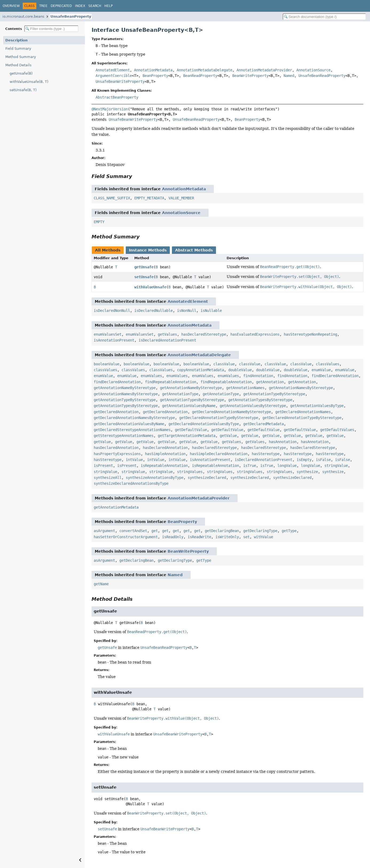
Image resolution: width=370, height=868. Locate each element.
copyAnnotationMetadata (200, 370)
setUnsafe (144, 277)
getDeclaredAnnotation (116, 412)
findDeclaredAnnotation (335, 376)
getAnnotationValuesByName (189, 406)
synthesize (307, 472)
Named (289, 76)
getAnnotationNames (245, 388)
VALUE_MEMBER (181, 198)
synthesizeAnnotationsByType (155, 478)
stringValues (190, 472)
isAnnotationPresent (114, 340)
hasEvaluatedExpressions (255, 334)
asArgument (104, 531)
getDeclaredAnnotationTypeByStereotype (219, 418)
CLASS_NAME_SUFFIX (112, 198)
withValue (263, 537)
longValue (287, 466)
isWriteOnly (227, 537)
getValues (167, 334)
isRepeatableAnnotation (164, 466)
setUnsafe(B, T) (23, 90)
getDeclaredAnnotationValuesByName (129, 424)
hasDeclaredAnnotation (116, 448)
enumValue (321, 370)
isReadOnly (173, 537)
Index (80, 6)
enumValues (151, 376)
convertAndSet (133, 531)
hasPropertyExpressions (117, 454)
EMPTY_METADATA (149, 198)
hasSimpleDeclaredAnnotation (219, 454)
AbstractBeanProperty (117, 97)
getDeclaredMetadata (263, 424)
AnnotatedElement (113, 70)
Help (109, 6)
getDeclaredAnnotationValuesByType (204, 424)
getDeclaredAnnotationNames (303, 412)
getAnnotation (270, 382)
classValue (224, 364)
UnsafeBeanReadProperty (322, 76)
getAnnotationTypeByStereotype (274, 394)
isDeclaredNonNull (112, 311)
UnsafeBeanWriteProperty (120, 82)
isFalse (323, 460)
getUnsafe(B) (21, 73)
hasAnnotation (283, 442)
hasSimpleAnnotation (165, 454)
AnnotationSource (313, 70)
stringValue (336, 466)
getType (289, 531)
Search (95, 6)
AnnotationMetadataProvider (264, 70)
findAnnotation (258, 376)
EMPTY (99, 222)
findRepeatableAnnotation (171, 382)
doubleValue (240, 370)
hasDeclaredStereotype (204, 334)
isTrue (250, 466)
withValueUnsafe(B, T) (29, 82)
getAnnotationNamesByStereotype (301, 388)
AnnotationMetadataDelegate (204, 70)
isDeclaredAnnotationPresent (167, 340)
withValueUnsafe (150, 287)
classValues (328, 364)
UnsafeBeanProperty (71, 16)
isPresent (103, 466)
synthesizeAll (108, 478)
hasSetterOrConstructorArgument (126, 537)
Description (16, 40)
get (155, 531)
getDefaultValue (191, 430)
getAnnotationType (180, 394)
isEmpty (304, 460)
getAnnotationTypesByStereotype (192, 400)
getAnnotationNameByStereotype (125, 388)
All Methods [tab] (108, 250)
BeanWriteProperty (250, 76)
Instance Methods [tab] (148, 250)
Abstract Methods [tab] (194, 250)
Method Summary (21, 57)
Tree (43, 6)
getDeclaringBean (222, 531)
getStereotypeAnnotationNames (124, 436)
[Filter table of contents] (51, 29)
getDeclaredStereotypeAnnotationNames (132, 430)
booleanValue (107, 364)
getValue (228, 436)
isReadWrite (199, 537)
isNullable (211, 311)
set (246, 537)
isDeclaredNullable (153, 311)
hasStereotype (266, 454)
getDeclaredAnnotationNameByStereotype (231, 412)
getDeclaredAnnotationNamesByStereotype (134, 418)
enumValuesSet (108, 334)
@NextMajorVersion (110, 109)
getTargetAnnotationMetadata (187, 436)
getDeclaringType (260, 531)
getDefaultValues (337, 430)
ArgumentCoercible (114, 76)
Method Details (18, 65)
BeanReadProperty (200, 76)
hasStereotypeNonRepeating (310, 334)
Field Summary (18, 49)
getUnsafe (144, 267)
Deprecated (61, 6)
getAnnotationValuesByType (317, 406)
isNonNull (187, 311)
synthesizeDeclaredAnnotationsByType (131, 483)
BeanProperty (155, 76)
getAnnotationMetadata (116, 507)
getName (101, 584)
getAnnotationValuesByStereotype (253, 406)
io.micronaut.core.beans (23, 16)
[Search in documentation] (324, 17)
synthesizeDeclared (207, 478)
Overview (11, 6)
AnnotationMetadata (153, 70)
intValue (134, 460)
